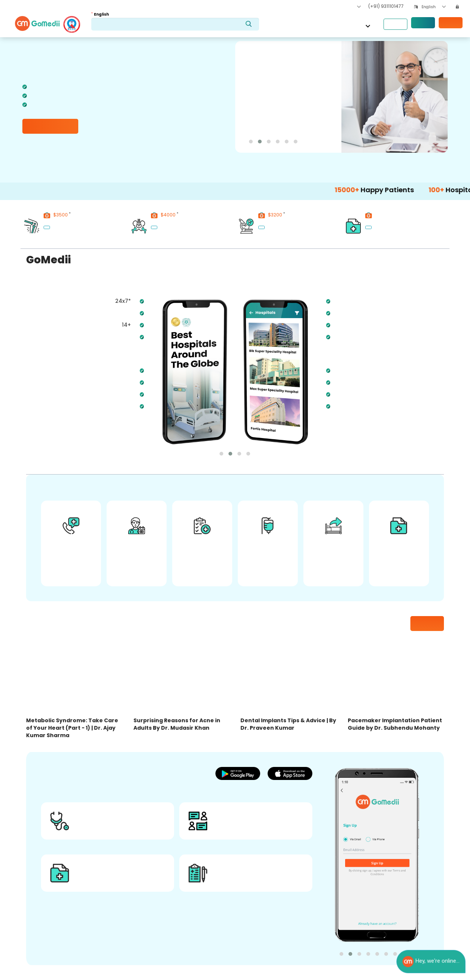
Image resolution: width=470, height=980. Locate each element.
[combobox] (434, 7)
